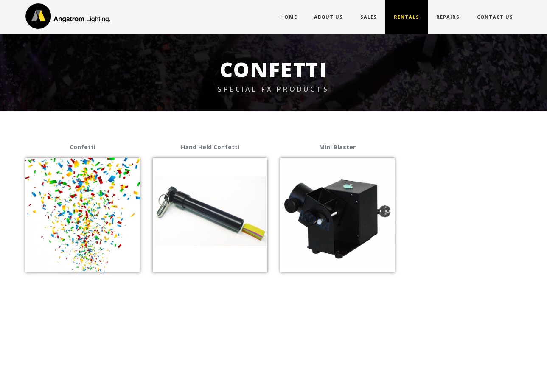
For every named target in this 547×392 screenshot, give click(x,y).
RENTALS (407, 17)
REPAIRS (448, 17)
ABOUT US (329, 17)
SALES (369, 17)
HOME (288, 17)
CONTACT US (495, 17)
